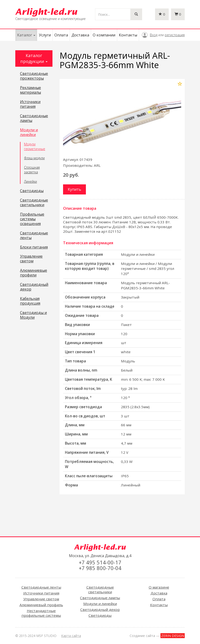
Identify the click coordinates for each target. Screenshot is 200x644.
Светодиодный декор (34, 287)
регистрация (175, 35)
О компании (104, 35)
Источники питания (30, 104)
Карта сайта (71, 636)
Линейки (30, 181)
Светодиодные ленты (34, 236)
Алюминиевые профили (34, 273)
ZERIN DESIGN (173, 636)
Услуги (45, 35)
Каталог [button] (26, 35)
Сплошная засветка (32, 170)
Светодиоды (32, 191)
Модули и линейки (29, 132)
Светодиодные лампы (34, 118)
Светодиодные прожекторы (34, 76)
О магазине (159, 587)
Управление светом (31, 259)
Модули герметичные (35, 146)
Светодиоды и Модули (33, 315)
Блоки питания (34, 247)
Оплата (61, 35)
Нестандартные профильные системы (41, 613)
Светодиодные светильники (34, 203)
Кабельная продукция (30, 301)
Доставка (80, 35)
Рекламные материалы (30, 90)
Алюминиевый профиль (41, 605)
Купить (74, 189)
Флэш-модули (34, 158)
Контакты (128, 35)
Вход (154, 35)
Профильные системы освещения (32, 219)
